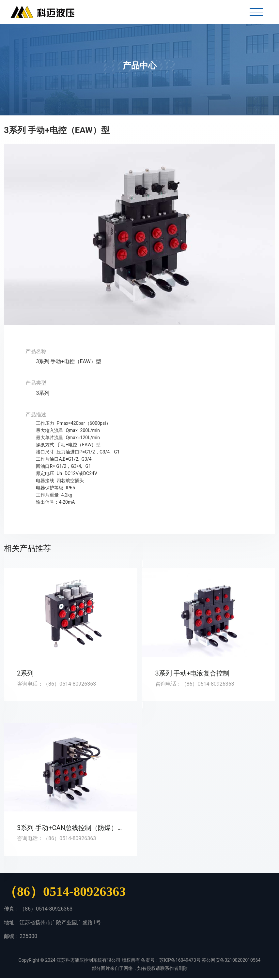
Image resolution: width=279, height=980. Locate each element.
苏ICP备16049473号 (180, 962)
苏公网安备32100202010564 (231, 962)
